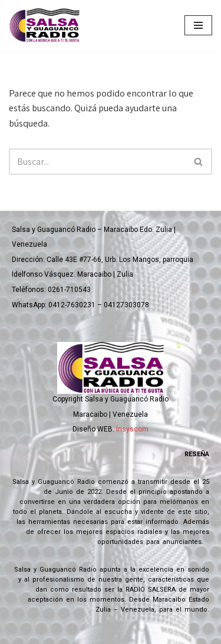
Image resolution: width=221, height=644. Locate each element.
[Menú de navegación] (198, 25)
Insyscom (132, 429)
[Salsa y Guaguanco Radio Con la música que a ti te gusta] (47, 25)
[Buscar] (97, 162)
